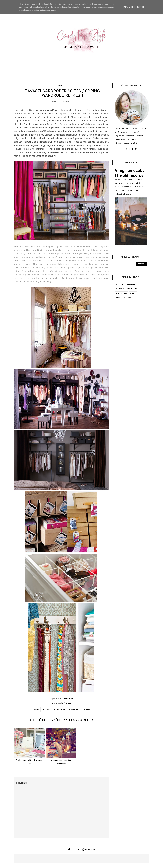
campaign (131, 284)
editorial (120, 284)
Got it (141, 7)
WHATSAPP (74, 710)
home (60, 85)
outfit (129, 289)
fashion (131, 298)
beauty (133, 293)
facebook (74, 850)
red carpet (121, 298)
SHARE (35, 710)
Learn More (128, 7)
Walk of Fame (122, 293)
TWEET (47, 710)
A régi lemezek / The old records (130, 173)
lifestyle (120, 289)
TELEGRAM (60, 710)
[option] (30, 747)
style (137, 289)
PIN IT (87, 710)
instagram (89, 850)
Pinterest (69, 699)
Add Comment (66, 102)
